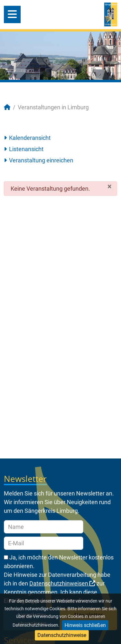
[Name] (44, 527)
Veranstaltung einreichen (41, 160)
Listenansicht (26, 149)
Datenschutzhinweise (62, 635)
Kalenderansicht (30, 138)
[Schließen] (110, 186)
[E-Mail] (44, 543)
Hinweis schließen (85, 625)
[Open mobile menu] (12, 14)
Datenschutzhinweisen (62, 583)
